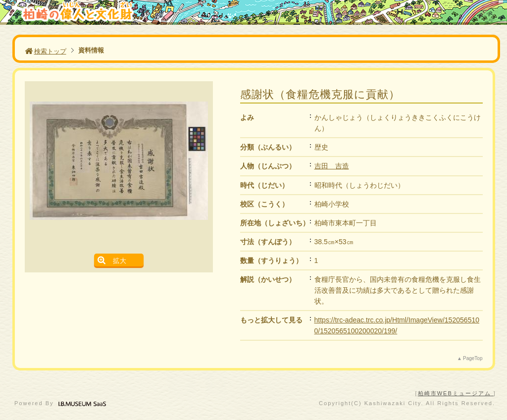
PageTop (473, 358)
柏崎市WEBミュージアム (456, 393)
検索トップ (46, 51)
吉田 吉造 (332, 166)
